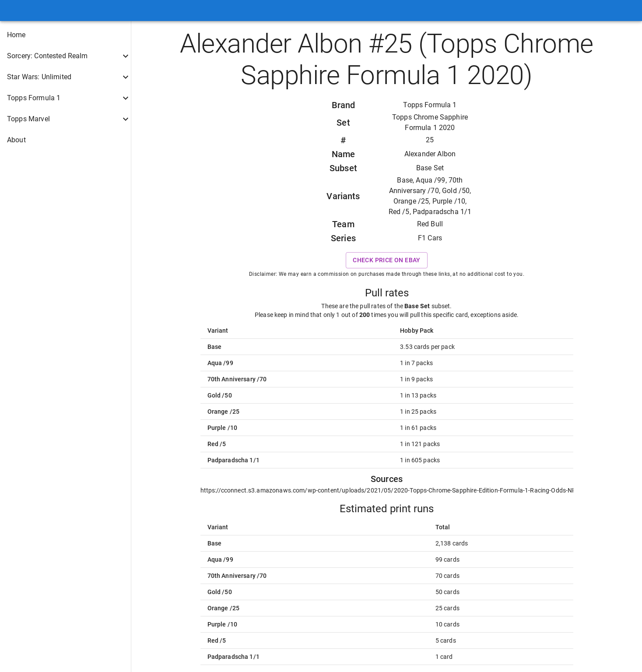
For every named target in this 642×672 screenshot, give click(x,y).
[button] (65, 35)
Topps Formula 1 (430, 105)
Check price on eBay (387, 260)
